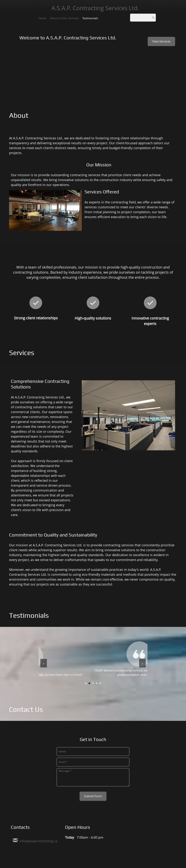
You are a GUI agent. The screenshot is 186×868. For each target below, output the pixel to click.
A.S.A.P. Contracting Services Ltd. (95, 8)
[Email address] (35, 840)
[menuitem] (42, 18)
